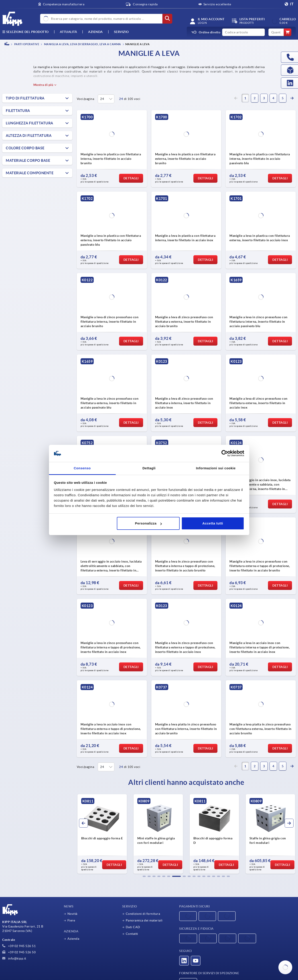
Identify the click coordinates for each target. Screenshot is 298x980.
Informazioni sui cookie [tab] (216, 468)
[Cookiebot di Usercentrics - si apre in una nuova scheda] (225, 454)
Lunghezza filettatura (29, 123)
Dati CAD (133, 927)
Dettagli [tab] (149, 468)
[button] (144, 876)
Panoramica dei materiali (144, 920)
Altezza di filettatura (29, 136)
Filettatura (18, 111)
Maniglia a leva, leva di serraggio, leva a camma (82, 44)
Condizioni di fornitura (143, 914)
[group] (102, 834)
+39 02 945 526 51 (19, 946)
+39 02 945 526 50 (19, 952)
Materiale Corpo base (28, 160)
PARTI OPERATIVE (26, 44)
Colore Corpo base (25, 148)
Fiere (71, 920)
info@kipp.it (14, 958)
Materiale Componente (30, 173)
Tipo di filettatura (25, 98)
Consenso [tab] (82, 468)
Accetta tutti (213, 523)
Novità (72, 914)
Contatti (132, 934)
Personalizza (149, 523)
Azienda (95, 32)
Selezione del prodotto (25, 32)
